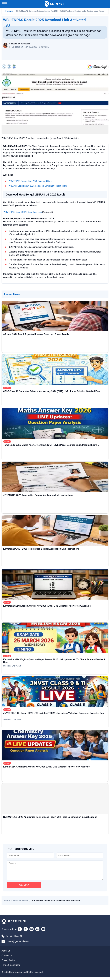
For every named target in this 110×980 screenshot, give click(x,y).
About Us (6, 954)
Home (7, 904)
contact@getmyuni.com (17, 945)
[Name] (30, 855)
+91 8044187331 (14, 939)
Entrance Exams (21, 904)
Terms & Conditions (11, 968)
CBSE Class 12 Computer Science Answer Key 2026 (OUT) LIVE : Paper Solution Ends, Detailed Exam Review (60, 11)
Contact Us (7, 959)
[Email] (80, 855)
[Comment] (55, 872)
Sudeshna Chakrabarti (12, 666)
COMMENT (24, 888)
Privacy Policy (8, 963)
